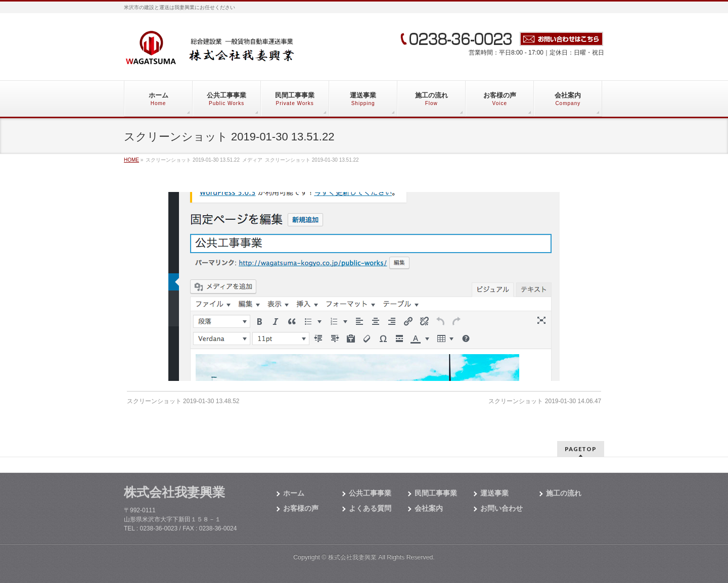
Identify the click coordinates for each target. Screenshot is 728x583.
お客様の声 (301, 508)
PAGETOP (581, 449)
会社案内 (429, 508)
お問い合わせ (502, 508)
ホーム (294, 493)
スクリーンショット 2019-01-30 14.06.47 (545, 401)
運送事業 (494, 493)
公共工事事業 (370, 493)
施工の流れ (564, 493)
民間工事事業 (436, 493)
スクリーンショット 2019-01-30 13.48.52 (183, 401)
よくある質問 (370, 508)
